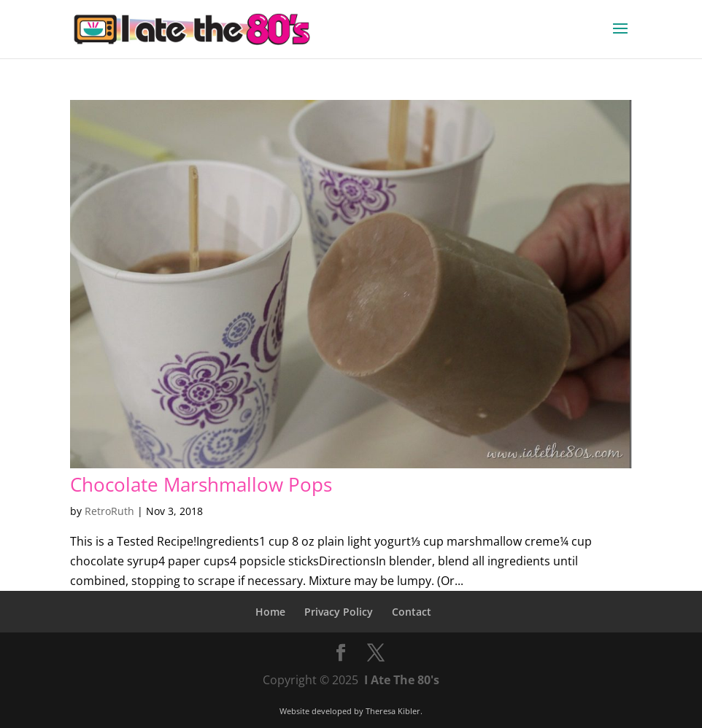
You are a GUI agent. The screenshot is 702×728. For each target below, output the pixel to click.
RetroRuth (109, 511)
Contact (412, 612)
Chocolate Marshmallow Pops (201, 484)
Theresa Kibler (393, 711)
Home (270, 612)
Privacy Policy (339, 612)
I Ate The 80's (402, 680)
